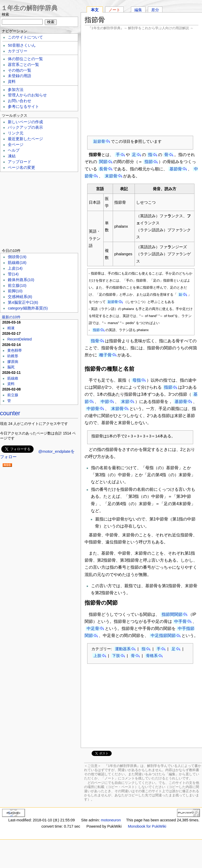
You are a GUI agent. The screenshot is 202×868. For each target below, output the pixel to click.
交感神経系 (20, 297)
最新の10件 (11, 317)
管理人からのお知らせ (27, 95)
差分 (155, 10)
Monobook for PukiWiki (147, 826)
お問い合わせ (20, 101)
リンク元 (16, 133)
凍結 (12, 156)
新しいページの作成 (25, 122)
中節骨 (93, 409)
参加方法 (16, 90)
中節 (105, 402)
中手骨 (180, 621)
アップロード (20, 162)
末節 (125, 402)
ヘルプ (14, 150)
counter (10, 413)
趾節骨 (99, 141)
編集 (138, 10)
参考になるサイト (23, 107)
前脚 (15, 291)
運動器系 (123, 649)
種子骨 (105, 355)
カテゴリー (18, 51)
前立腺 (17, 286)
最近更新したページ (25, 139)
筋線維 (17, 263)
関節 (103, 162)
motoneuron (111, 820)
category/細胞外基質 (28, 308)
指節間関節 (172, 614)
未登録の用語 (20, 76)
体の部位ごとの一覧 (25, 59)
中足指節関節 (163, 635)
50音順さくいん (22, 45)
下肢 (116, 656)
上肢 (97, 656)
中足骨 (93, 628)
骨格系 (152, 656)
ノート (114, 10)
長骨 (103, 169)
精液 (11, 328)
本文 (95, 10)
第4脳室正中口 (23, 302)
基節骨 (176, 169)
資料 (12, 82)
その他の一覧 (20, 70)
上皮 (15, 268)
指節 (149, 162)
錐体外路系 (21, 280)
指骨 (95, 341)
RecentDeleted (20, 339)
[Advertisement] (142, 83)
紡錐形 (13, 356)
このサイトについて (25, 37)
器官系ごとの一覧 (23, 65)
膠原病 (13, 362)
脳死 (11, 367)
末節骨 (111, 176)
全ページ (16, 145)
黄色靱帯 (15, 350)
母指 (137, 380)
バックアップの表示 (25, 127)
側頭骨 (17, 257)
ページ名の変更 (21, 168)
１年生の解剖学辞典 (29, 8)
